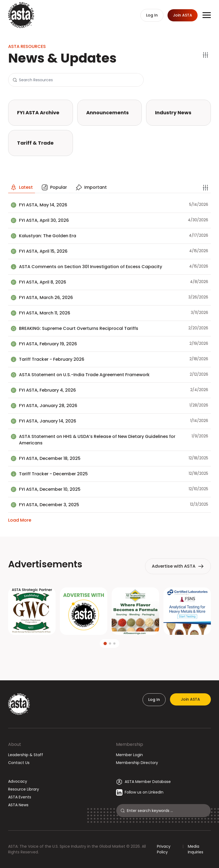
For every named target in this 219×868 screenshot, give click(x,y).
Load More (20, 520)
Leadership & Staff (26, 755)
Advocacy (18, 781)
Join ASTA (190, 699)
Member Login (129, 755)
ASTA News (18, 805)
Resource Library (24, 789)
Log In (154, 700)
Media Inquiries (196, 849)
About (15, 744)
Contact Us (19, 763)
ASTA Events (20, 797)
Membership (130, 744)
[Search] (79, 80)
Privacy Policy (164, 849)
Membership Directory (137, 763)
